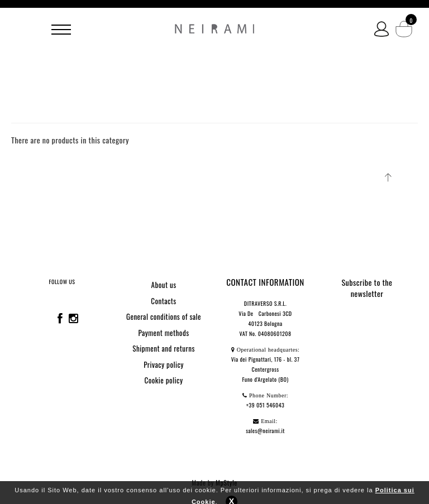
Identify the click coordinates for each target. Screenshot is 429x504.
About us (163, 285)
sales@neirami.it (265, 431)
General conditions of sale (164, 316)
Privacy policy (164, 364)
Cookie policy (164, 380)
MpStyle (227, 483)
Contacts (163, 301)
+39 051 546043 (266, 405)
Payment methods (163, 333)
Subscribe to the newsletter (367, 288)
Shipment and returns (164, 348)
